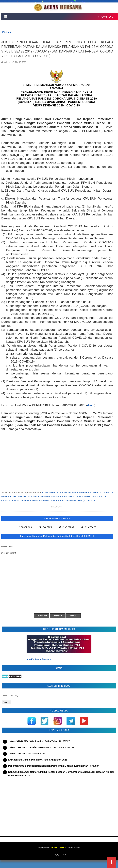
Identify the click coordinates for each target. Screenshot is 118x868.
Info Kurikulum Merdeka (39, 659)
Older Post (57, 616)
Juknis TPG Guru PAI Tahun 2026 (26, 754)
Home (73, 616)
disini (91, 405)
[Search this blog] (16, 695)
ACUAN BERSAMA (58, 848)
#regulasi (57, 507)
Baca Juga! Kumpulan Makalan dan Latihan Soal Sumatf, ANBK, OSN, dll (57, 536)
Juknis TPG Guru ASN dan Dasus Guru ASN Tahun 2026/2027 (42, 747)
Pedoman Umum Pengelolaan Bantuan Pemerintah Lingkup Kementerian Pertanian (54, 766)
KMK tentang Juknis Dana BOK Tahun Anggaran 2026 (38, 760)
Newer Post (42, 616)
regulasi (7, 32)
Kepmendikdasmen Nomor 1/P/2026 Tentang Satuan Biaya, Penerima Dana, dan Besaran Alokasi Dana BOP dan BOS (61, 774)
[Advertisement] (57, 458)
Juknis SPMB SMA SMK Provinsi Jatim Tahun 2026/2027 (39, 741)
